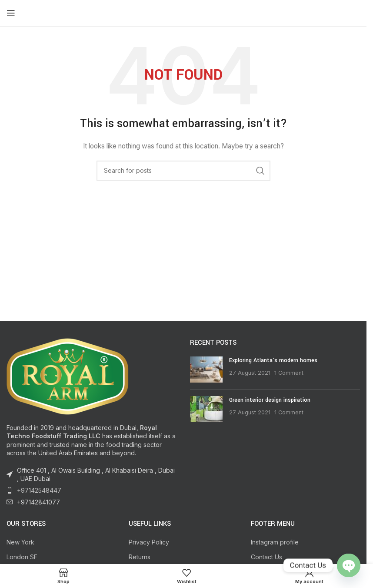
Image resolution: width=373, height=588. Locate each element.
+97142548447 (39, 490)
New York (20, 542)
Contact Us (266, 557)
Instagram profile (275, 542)
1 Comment (289, 373)
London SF (22, 557)
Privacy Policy (149, 542)
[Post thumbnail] (206, 370)
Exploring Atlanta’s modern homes (273, 360)
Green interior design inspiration (270, 400)
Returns (140, 557)
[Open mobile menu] (11, 13)
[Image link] (68, 375)
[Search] (183, 171)
